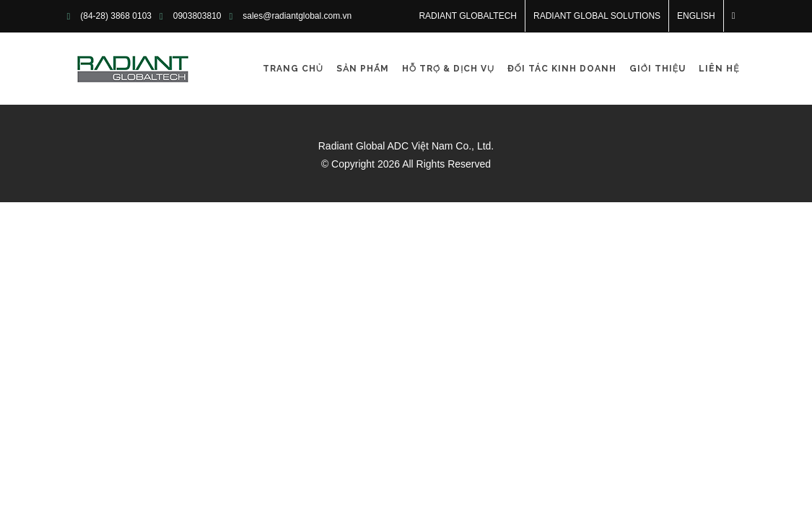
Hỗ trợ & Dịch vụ (448, 69)
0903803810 (197, 16)
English (696, 16)
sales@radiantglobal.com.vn (297, 16)
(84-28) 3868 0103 (116, 16)
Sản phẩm (363, 69)
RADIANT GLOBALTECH (468, 16)
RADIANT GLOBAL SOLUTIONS (597, 16)
